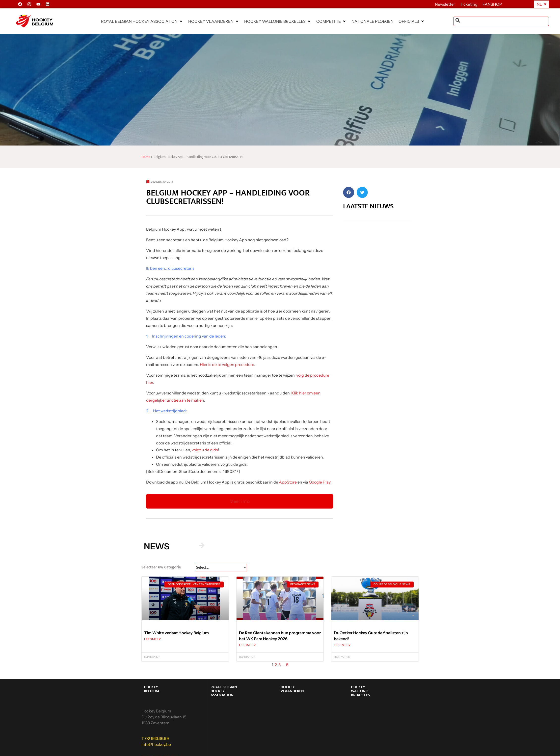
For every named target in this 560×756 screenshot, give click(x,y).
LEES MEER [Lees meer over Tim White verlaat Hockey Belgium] (152, 639)
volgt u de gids (205, 450)
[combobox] (501, 21)
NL (539, 4)
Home (146, 157)
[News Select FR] (221, 568)
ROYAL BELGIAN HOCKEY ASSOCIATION (224, 691)
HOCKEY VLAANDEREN (292, 689)
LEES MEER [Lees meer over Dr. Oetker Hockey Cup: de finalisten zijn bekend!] (342, 645)
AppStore (288, 482)
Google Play (320, 482)
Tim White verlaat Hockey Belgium (176, 633)
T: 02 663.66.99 (155, 738)
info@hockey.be (156, 744)
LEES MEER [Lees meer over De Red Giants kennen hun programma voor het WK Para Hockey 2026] (247, 645)
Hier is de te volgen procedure (227, 365)
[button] (142, 21)
